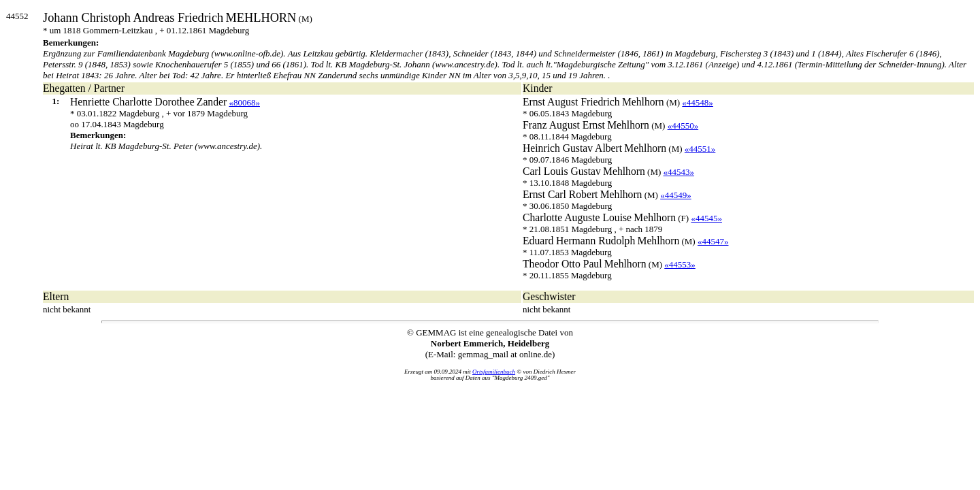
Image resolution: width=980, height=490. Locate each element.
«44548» (698, 102)
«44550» (683, 126)
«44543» (679, 172)
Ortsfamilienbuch (494, 372)
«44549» (676, 195)
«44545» (706, 218)
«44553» (680, 264)
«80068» (244, 102)
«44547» (713, 241)
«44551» (700, 149)
